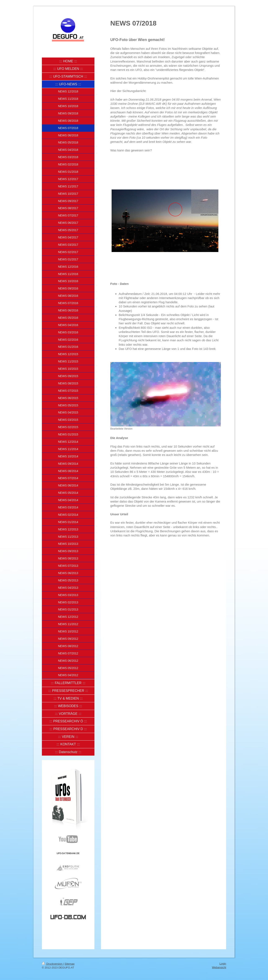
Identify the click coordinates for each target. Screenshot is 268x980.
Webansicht (219, 967)
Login (223, 964)
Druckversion (52, 964)
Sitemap (70, 964)
